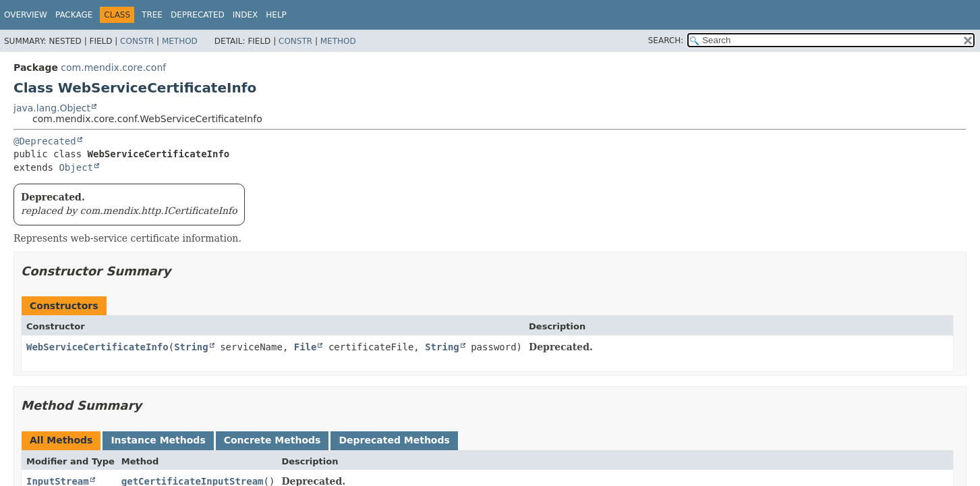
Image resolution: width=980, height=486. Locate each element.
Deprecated (198, 15)
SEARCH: (666, 40)
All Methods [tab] (61, 440)
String (191, 347)
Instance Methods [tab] (158, 440)
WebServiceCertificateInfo (97, 347)
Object (76, 167)
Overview (26, 15)
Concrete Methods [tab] (272, 440)
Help (276, 15)
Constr (137, 41)
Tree (152, 15)
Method (180, 41)
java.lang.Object (52, 108)
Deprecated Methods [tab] (394, 440)
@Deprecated (45, 141)
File (306, 347)
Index (246, 15)
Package (74, 15)
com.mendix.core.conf (113, 67)
